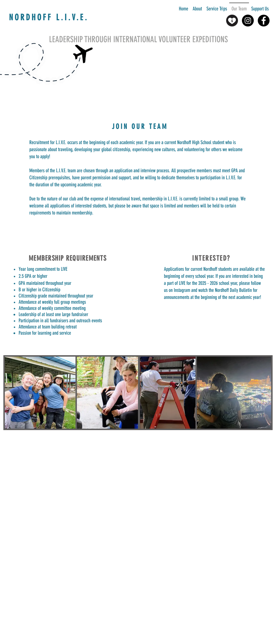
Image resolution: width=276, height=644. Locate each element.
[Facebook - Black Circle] (264, 21)
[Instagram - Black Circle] (248, 21)
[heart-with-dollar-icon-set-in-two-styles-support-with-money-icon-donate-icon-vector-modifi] (232, 21)
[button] (197, 6)
